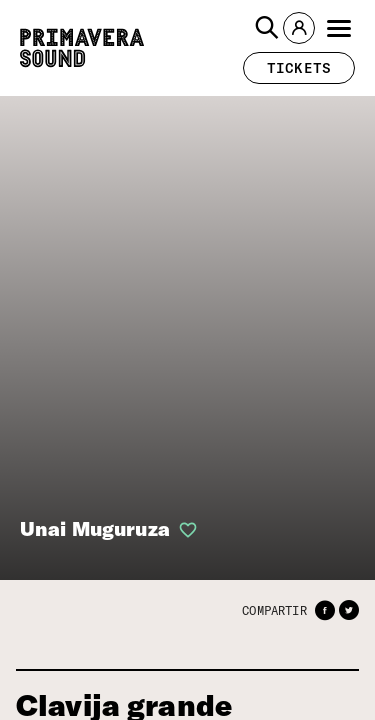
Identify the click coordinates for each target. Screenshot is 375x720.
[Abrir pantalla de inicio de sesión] (172, 530)
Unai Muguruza (89, 529)
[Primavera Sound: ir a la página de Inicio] (82, 48)
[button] (267, 28)
